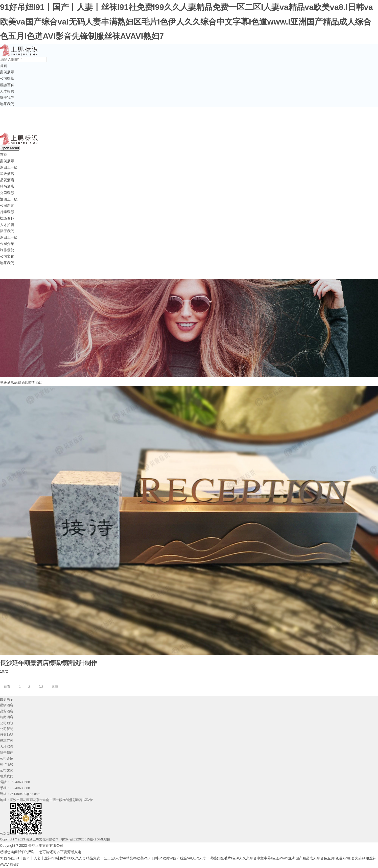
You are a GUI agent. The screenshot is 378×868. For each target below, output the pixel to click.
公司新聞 (7, 205)
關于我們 (7, 98)
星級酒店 (7, 174)
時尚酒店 (7, 186)
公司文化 (7, 256)
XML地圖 (104, 839)
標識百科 (7, 85)
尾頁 (55, 687)
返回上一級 (9, 167)
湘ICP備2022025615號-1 (78, 839)
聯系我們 (7, 104)
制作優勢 (7, 250)
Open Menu (10, 148)
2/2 (41, 687)
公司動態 (7, 78)
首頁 (4, 66)
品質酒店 (7, 180)
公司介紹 (7, 244)
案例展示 (7, 72)
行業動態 (7, 212)
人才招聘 (7, 91)
